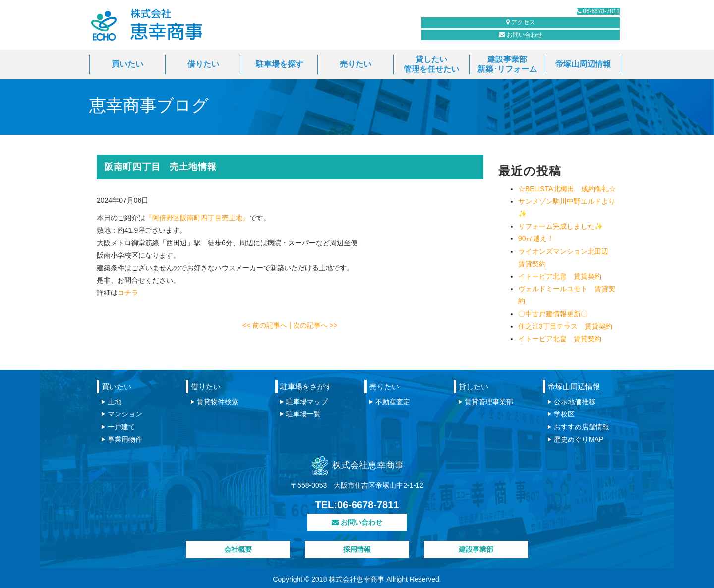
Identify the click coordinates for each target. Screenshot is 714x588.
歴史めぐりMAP (579, 439)
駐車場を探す (280, 64)
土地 (115, 402)
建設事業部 (476, 549)
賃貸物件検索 (218, 402)
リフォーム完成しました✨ (561, 226)
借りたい (203, 64)
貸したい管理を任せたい (431, 64)
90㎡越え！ (536, 238)
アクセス (575, 40)
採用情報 (357, 549)
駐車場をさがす (306, 386)
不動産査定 (393, 402)
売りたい (356, 64)
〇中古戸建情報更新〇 (553, 314)
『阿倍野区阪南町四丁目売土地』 (197, 218)
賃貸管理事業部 (489, 402)
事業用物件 (125, 439)
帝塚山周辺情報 (583, 64)
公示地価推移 (575, 402)
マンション (125, 414)
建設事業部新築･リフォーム (507, 64)
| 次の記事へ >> (313, 325)
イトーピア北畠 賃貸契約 (560, 276)
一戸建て (121, 427)
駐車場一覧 (303, 414)
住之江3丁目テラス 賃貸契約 (565, 326)
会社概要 (238, 549)
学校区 (564, 414)
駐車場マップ (307, 402)
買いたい (127, 64)
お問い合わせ (483, 40)
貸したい (474, 386)
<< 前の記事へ (266, 325)
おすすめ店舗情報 (582, 427)
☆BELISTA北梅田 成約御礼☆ (567, 189)
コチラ (128, 293)
